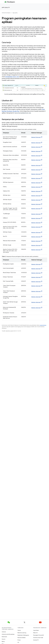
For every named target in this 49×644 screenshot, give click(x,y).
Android (4, 632)
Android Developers (6, 13)
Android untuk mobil (38, 638)
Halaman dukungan (36, 143)
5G (18, 642)
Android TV (36, 640)
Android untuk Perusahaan (8, 634)
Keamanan (4, 637)
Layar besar (36, 630)
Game (19, 630)
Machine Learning (22, 633)
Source (4, 639)
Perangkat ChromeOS (39, 635)
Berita (3, 642)
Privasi (19, 640)
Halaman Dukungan (36, 137)
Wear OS (35, 633)
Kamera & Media (22, 638)
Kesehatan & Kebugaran (23, 635)
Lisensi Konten (43, 325)
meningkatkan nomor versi (12, 77)
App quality (6, 7)
